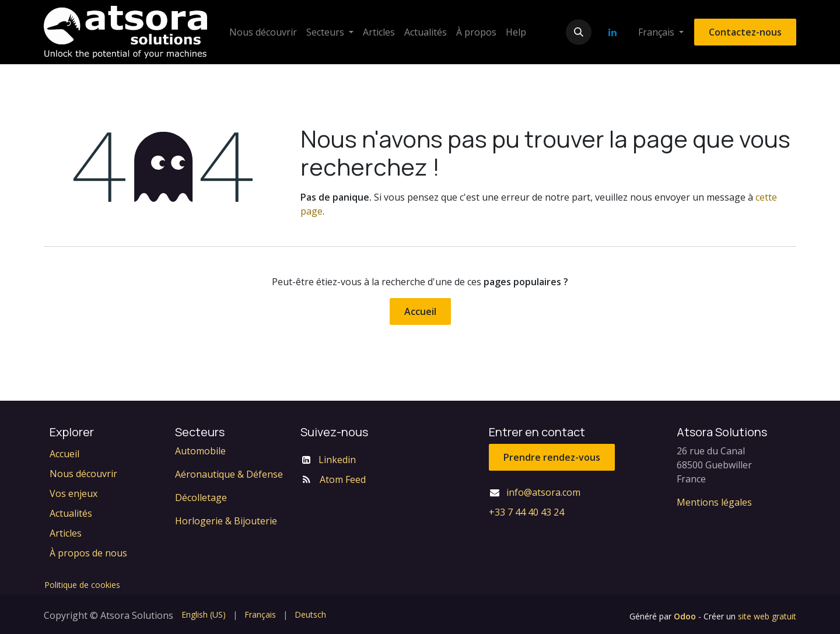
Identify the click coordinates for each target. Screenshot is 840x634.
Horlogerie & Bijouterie (226, 521)
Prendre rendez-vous (552, 457)
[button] (579, 32)
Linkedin (337, 460)
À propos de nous (88, 553)
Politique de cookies (82, 585)
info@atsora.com (543, 492)
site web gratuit (767, 616)
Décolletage (201, 498)
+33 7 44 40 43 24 (526, 512)
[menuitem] (263, 32)
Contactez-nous (745, 32)
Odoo (686, 616)
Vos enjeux (73, 493)
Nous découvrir (83, 474)
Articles (66, 533)
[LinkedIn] (612, 32)
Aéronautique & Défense (229, 474)
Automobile (200, 451)
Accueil (420, 311)
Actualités (71, 513)
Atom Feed (343, 479)
